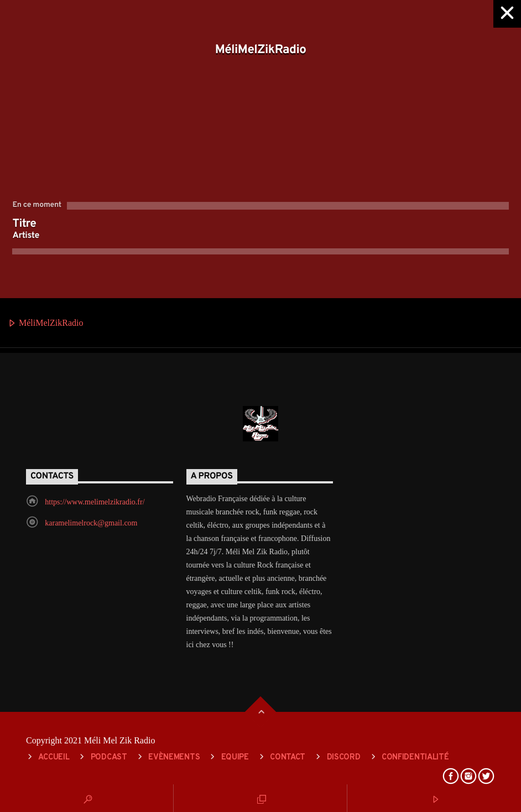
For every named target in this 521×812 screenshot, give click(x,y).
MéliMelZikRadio (45, 324)
